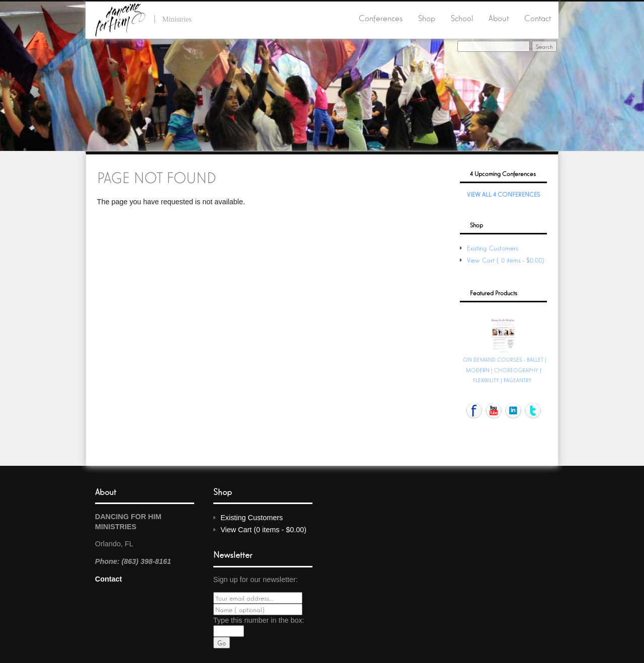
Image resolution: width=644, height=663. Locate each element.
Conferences (381, 18)
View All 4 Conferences (503, 194)
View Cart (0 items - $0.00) (507, 260)
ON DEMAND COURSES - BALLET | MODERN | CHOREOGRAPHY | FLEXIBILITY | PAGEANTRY (505, 369)
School (462, 18)
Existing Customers (493, 248)
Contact (538, 18)
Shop (427, 18)
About (499, 18)
